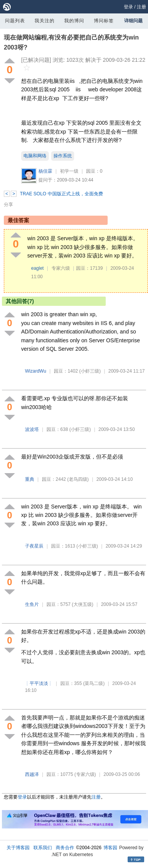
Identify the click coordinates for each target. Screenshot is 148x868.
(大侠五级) (83, 604)
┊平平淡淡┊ (39, 683)
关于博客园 (18, 848)
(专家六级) (85, 774)
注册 (141, 7)
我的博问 (74, 21)
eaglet (37, 268)
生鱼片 (32, 604)
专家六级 (61, 268)
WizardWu (36, 371)
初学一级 (69, 171)
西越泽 (32, 774)
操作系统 (63, 156)
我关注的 (45, 21)
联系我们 (43, 848)
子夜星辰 (34, 546)
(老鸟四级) (78, 479)
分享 (8, 205)
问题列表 (15, 21)
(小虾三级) (90, 371)
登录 (128, 7)
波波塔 (32, 429)
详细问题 (133, 21)
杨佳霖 (45, 171)
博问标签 (104, 21)
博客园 (110, 848)
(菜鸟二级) (94, 683)
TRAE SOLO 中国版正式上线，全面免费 (62, 194)
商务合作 (65, 848)
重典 (30, 479)
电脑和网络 (35, 156)
